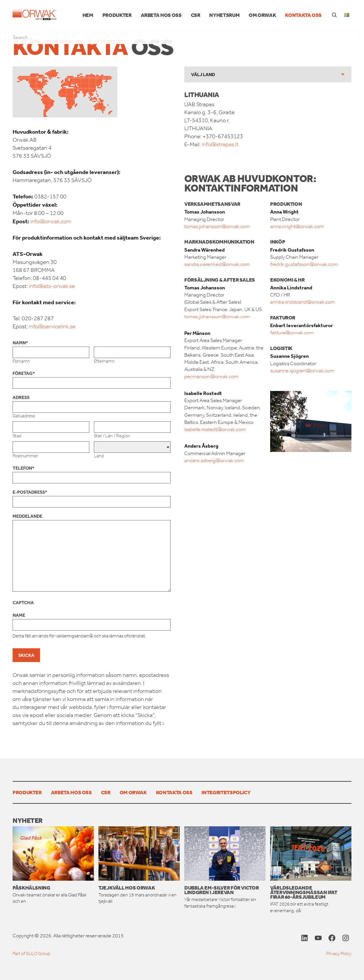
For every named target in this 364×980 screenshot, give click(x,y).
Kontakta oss (303, 15)
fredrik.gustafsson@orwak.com (304, 264)
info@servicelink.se (52, 326)
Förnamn (21, 361)
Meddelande (27, 516)
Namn (20, 343)
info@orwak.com (51, 221)
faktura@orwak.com (292, 333)
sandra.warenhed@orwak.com (217, 264)
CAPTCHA (23, 602)
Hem (88, 15)
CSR (196, 15)
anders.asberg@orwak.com (214, 461)
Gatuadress (24, 416)
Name (19, 615)
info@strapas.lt (219, 144)
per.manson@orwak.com (211, 376)
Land (99, 456)
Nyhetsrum (224, 15)
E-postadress (30, 492)
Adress (21, 397)
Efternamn (104, 361)
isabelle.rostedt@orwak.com (215, 429)
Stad (17, 436)
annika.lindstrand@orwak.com (302, 302)
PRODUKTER (117, 15)
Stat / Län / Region (112, 436)
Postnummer (25, 456)
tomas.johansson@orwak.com (217, 226)
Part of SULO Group (31, 954)
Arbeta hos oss (161, 15)
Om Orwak (262, 15)
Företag (24, 373)
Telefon (23, 468)
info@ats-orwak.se (52, 286)
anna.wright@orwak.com (297, 226)
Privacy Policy (339, 954)
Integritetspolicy (226, 792)
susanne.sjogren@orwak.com (302, 371)
